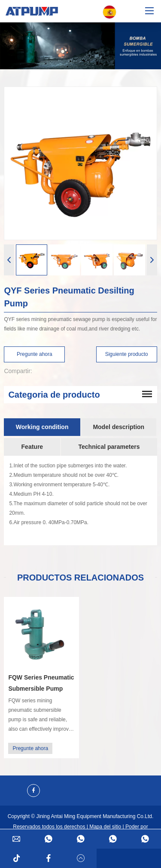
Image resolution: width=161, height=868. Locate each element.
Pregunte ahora (35, 354)
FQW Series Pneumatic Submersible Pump (41, 683)
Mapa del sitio (105, 827)
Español (110, 12)
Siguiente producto (127, 354)
